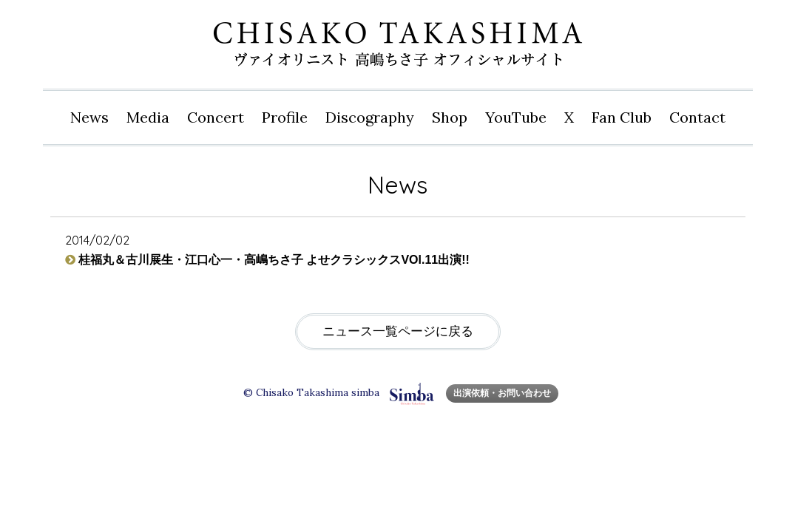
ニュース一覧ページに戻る (398, 331)
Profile (285, 117)
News (89, 117)
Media (148, 117)
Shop (450, 117)
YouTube (516, 117)
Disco (370, 117)
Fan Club (622, 117)
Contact (697, 117)
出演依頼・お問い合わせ (502, 393)
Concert (216, 117)
